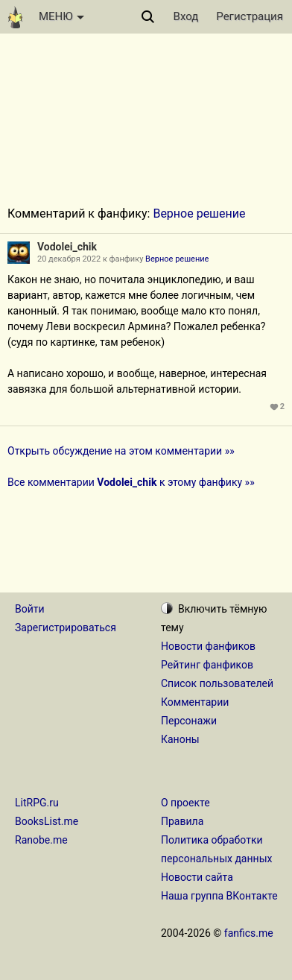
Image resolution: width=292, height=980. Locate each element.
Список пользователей (217, 683)
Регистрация (250, 16)
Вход (186, 16)
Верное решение (199, 214)
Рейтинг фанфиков (207, 665)
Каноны (180, 739)
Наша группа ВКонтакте (219, 896)
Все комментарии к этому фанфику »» (131, 482)
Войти (30, 609)
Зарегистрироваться (66, 627)
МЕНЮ (61, 16)
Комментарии (195, 702)
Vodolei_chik (67, 247)
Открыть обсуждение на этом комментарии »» (121, 451)
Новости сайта (197, 877)
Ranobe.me (41, 840)
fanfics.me (249, 933)
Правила (182, 821)
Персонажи (189, 721)
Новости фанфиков (208, 646)
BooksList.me (47, 821)
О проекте (185, 803)
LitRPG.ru (37, 803)
